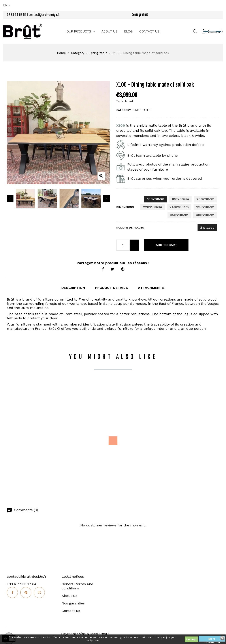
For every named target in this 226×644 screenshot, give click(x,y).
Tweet (112, 269)
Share (103, 269)
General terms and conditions (77, 585)
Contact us (71, 610)
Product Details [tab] (112, 287)
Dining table (141, 110)
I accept (191, 639)
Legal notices (73, 576)
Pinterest (123, 269)
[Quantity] (123, 245)
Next (106, 199)
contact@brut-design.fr (44, 15)
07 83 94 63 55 (17, 15)
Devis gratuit (140, 15)
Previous (10, 199)
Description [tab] (73, 287)
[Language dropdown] (7, 5)
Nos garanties (73, 603)
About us (69, 595)
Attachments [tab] (151, 287)
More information (212, 639)
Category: (124, 110)
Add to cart (166, 245)
